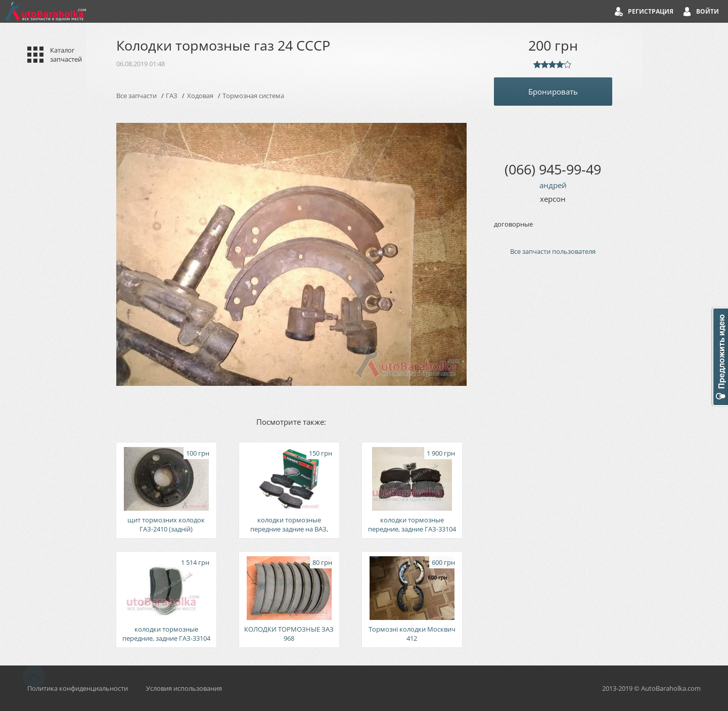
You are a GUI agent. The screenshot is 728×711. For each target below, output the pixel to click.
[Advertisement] (553, 435)
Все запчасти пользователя (553, 251)
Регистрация (651, 11)
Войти (708, 11)
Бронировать (553, 92)
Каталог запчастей (66, 55)
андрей (553, 185)
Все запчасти (136, 96)
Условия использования (184, 688)
